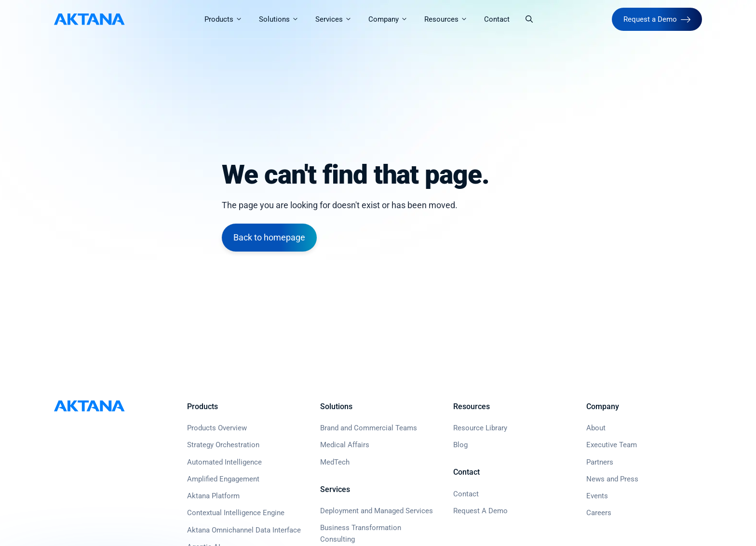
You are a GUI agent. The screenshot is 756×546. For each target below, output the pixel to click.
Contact (497, 19)
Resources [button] (450, 19)
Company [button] (392, 19)
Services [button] (337, 19)
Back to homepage (269, 237)
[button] (529, 19)
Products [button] (227, 19)
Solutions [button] (283, 19)
